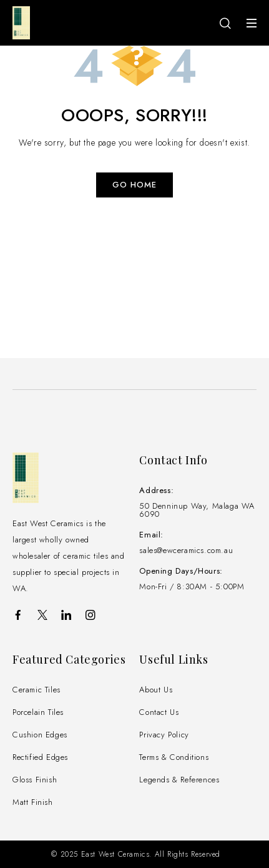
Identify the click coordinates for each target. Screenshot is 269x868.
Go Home (134, 185)
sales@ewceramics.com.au (186, 550)
